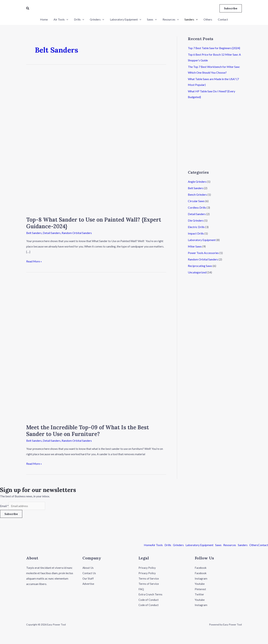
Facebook (201, 568)
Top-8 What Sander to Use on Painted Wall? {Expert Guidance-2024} (94, 223)
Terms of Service (149, 578)
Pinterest (200, 589)
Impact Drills (196, 233)
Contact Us (89, 573)
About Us (88, 568)
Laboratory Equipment (202, 240)
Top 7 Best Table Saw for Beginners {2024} (214, 48)
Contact (263, 545)
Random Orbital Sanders (77, 233)
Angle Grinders (197, 182)
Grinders (178, 545)
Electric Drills (196, 227)
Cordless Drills (197, 207)
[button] (28, 8)
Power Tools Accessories (203, 253)
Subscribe (11, 514)
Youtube (200, 584)
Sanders (243, 545)
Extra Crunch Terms (151, 594)
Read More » (34, 261)
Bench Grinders (197, 194)
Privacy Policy (147, 568)
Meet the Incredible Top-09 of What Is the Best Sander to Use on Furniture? (88, 431)
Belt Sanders (34, 233)
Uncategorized (197, 272)
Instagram (201, 578)
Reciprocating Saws (200, 266)
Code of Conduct (149, 600)
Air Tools (157, 545)
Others (254, 545)
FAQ (141, 589)
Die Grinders (196, 220)
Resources (230, 545)
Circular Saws (196, 201)
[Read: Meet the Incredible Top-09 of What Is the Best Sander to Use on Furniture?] (96, 349)
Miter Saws (195, 246)
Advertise (88, 584)
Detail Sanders (52, 233)
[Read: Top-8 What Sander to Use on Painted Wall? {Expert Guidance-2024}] (96, 142)
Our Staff (88, 578)
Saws (218, 545)
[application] (66, 19)
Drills (168, 545)
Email (4, 506)
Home (148, 545)
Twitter (199, 594)
